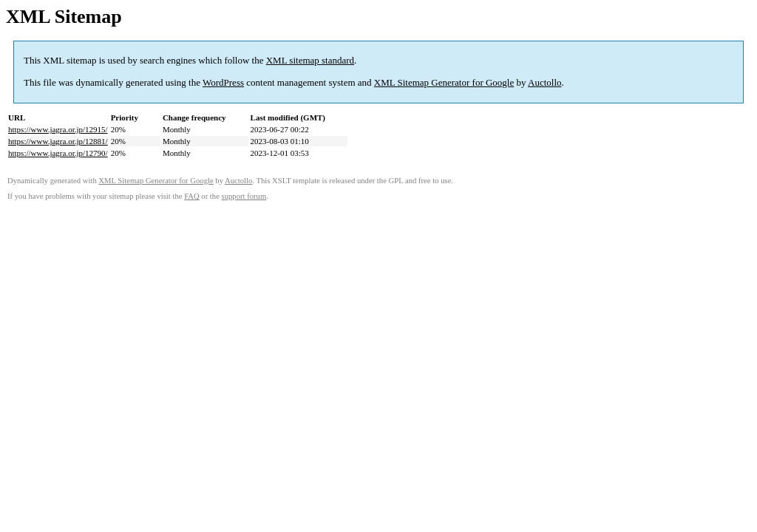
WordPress (223, 82)
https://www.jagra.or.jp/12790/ (58, 153)
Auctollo (545, 82)
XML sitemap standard (310, 60)
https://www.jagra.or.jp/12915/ (58, 129)
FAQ (192, 196)
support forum (244, 196)
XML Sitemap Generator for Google (444, 82)
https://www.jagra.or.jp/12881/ (58, 141)
